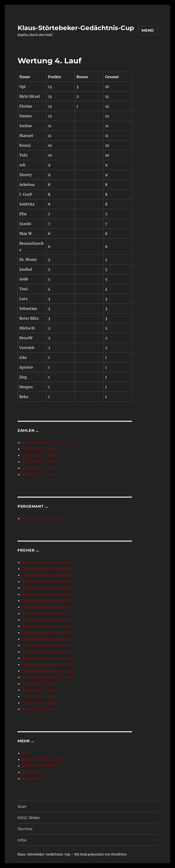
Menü (148, 30)
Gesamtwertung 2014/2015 (46, 626)
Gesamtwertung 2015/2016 (46, 632)
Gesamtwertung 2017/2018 (46, 645)
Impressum (32, 778)
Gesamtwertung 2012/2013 (46, 613)
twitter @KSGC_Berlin (43, 759)
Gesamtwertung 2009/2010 (47, 594)
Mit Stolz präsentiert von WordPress (100, 854)
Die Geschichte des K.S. (43, 518)
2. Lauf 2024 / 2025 (39, 462)
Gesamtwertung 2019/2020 (47, 658)
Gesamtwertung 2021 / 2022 (48, 664)
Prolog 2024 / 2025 (39, 474)
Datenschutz (34, 772)
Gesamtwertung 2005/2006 (47, 569)
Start (22, 807)
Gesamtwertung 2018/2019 (46, 652)
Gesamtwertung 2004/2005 (47, 562)
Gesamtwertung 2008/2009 (47, 588)
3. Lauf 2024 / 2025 (39, 455)
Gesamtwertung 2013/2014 (46, 620)
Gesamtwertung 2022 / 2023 (48, 671)
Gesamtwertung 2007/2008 (47, 581)
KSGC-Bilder (29, 818)
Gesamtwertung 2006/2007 (47, 575)
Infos (22, 840)
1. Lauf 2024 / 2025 (39, 468)
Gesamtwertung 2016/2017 (46, 639)
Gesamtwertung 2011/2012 (46, 607)
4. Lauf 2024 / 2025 (39, 449)
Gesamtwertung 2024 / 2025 (48, 442)
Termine (25, 829)
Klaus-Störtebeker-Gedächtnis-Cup (76, 28)
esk (25, 753)
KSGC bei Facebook (39, 766)
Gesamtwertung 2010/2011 (46, 601)
